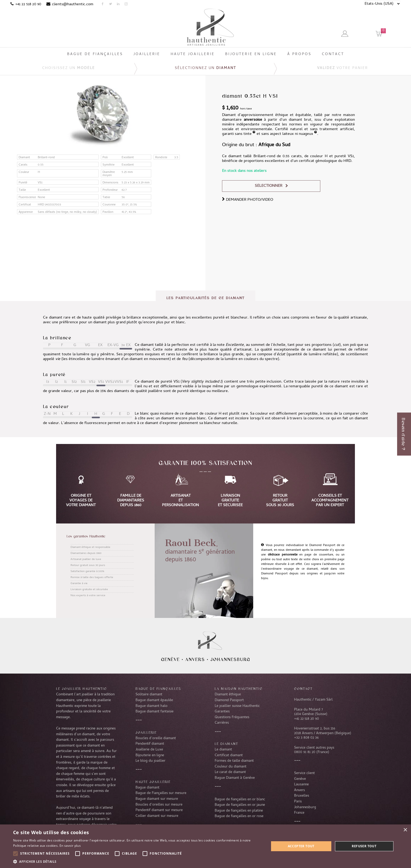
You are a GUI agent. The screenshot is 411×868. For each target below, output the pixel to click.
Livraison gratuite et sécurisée (89, 590)
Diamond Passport (229, 700)
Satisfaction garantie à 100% (87, 571)
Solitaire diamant (149, 695)
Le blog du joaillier (150, 761)
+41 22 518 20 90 (28, 4)
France (299, 813)
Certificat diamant (229, 755)
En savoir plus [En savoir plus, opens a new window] (70, 846)
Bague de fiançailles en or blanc (240, 800)
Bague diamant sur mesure (157, 799)
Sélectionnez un (206, 68)
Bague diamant (147, 788)
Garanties (222, 712)
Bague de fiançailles (158, 689)
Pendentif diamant (150, 744)
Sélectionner (269, 186)
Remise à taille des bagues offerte (92, 578)
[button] (137, 861)
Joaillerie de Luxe (149, 750)
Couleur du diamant (231, 767)
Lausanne (301, 785)
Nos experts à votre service (88, 596)
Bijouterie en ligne (150, 755)
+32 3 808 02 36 (306, 738)
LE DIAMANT (226, 744)
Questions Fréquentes (232, 717)
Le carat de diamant (230, 772)
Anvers (195, 659)
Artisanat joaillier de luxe (86, 559)
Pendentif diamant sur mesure (159, 810)
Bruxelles (302, 796)
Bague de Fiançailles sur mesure (161, 793)
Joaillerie (146, 732)
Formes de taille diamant (234, 761)
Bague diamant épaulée (154, 700)
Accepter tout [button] (301, 846)
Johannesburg (230, 659)
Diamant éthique (228, 695)
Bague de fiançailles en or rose (239, 816)
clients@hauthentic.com (73, 4)
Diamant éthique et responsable (90, 547)
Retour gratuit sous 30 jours (88, 565)
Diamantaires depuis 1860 (86, 553)
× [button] (405, 830)
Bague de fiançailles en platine (239, 811)
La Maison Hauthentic (239, 689)
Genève (170, 659)
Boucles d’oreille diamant (156, 738)
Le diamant (223, 750)
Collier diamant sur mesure (157, 816)
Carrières (222, 723)
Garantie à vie (79, 584)
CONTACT (303, 689)
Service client (304, 773)
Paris (298, 802)
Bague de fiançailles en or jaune (240, 805)
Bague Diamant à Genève (235, 778)
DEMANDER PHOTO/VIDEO (248, 200)
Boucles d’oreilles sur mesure (159, 805)
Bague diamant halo (152, 706)
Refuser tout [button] (364, 846)
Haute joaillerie (153, 782)
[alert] (206, 846)
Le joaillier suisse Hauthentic (237, 706)
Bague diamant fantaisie (155, 712)
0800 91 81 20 (305, 752)
